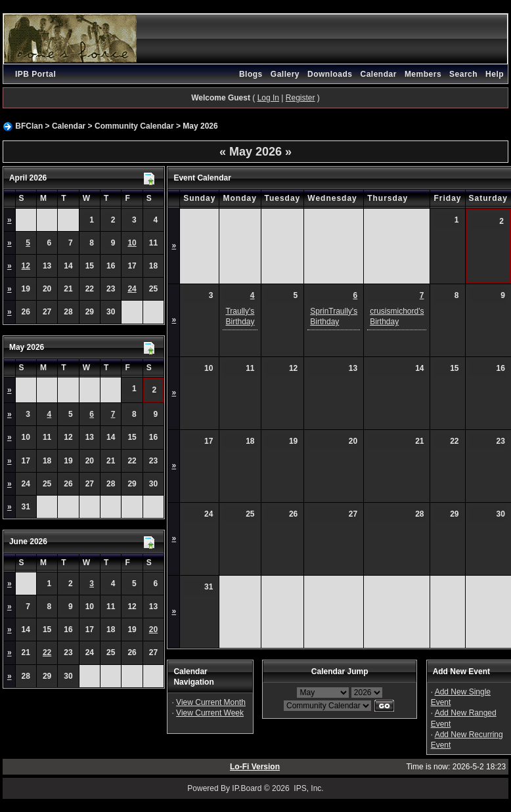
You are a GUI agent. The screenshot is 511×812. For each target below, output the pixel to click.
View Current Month (211, 702)
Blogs (251, 74)
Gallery (285, 74)
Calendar (379, 74)
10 (132, 243)
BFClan (29, 126)
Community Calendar (134, 126)
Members (423, 74)
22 (47, 652)
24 (132, 289)
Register (300, 98)
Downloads (330, 74)
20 (153, 630)
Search (463, 74)
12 (26, 266)
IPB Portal (35, 74)
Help (495, 74)
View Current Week (210, 713)
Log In (268, 98)
